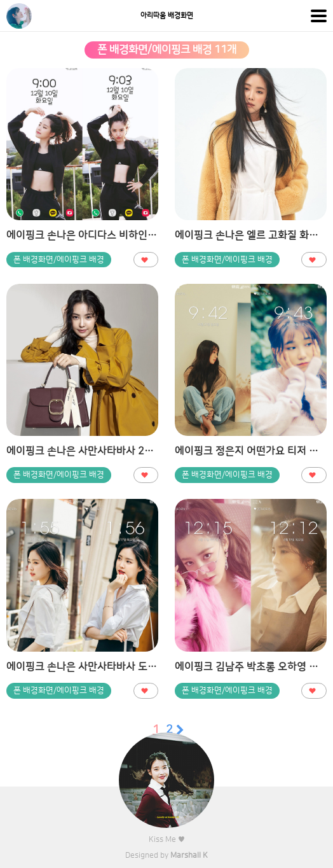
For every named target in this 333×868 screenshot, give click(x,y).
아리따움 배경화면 (167, 16)
